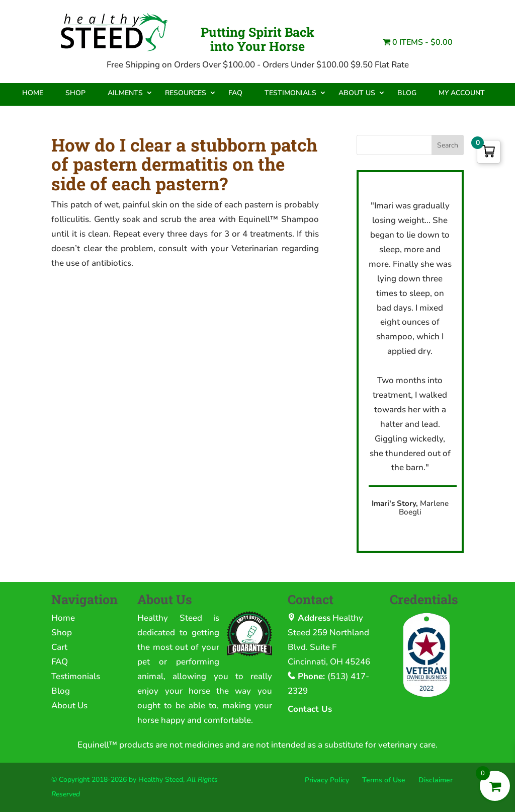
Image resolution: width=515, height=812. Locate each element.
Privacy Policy (327, 780)
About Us (357, 93)
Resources (186, 93)
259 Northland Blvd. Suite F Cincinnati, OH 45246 (329, 647)
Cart (59, 647)
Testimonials (290, 93)
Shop (75, 93)
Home (33, 93)
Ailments (125, 93)
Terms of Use (384, 780)
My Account (462, 93)
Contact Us (310, 709)
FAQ (235, 93)
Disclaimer (436, 780)
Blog (407, 93)
